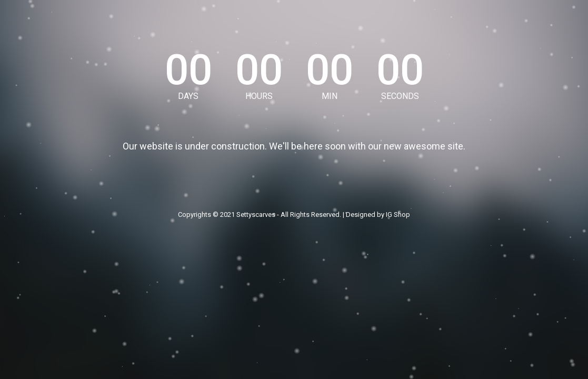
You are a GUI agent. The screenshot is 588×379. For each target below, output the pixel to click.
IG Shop (398, 215)
